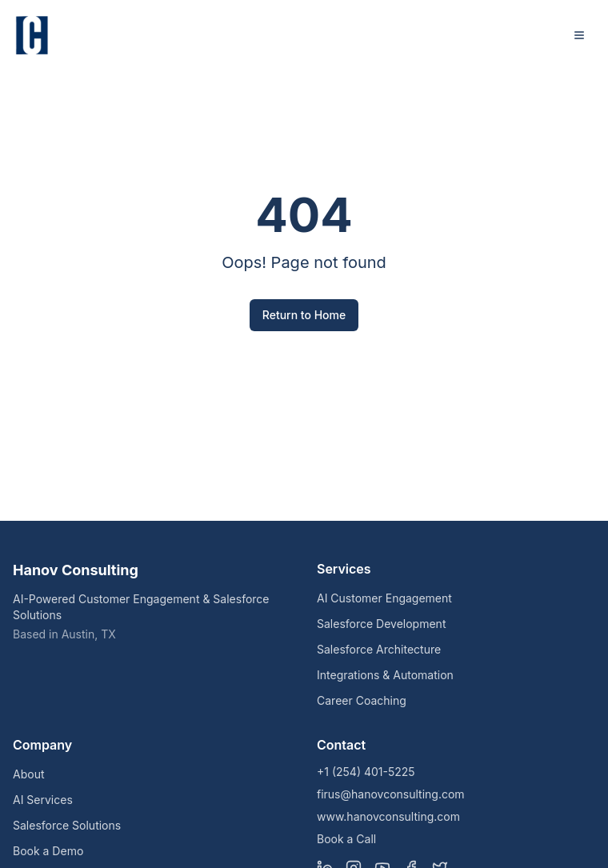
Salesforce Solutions (67, 825)
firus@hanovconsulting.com (391, 794)
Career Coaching (362, 700)
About (28, 774)
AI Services (43, 800)
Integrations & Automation (385, 675)
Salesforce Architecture (379, 649)
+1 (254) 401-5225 (366, 772)
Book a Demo (48, 851)
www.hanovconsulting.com (388, 816)
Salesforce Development (381, 624)
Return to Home (304, 315)
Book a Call (346, 839)
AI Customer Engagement (384, 598)
